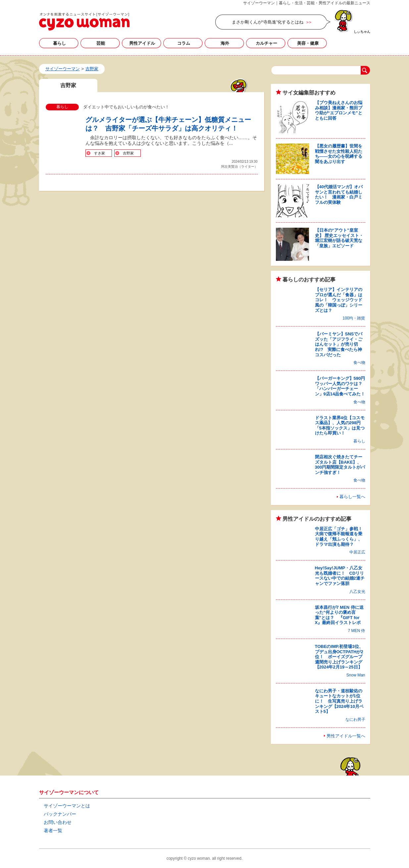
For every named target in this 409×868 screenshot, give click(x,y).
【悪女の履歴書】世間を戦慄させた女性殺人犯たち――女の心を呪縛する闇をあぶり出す (339, 154)
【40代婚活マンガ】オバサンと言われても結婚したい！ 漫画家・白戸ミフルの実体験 (339, 195)
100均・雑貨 (354, 318)
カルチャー (266, 43)
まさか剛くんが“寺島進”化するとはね (268, 22)
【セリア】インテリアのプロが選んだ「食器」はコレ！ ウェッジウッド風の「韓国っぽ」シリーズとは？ (339, 300)
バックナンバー (60, 814)
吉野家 (128, 153)
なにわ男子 (355, 720)
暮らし (59, 43)
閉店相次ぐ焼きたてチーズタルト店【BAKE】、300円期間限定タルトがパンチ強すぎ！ (340, 465)
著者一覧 (53, 831)
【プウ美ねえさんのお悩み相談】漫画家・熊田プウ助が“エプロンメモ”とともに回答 (339, 110)
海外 (225, 43)
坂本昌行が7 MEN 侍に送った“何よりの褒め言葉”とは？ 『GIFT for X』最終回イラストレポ (339, 615)
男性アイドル (142, 43)
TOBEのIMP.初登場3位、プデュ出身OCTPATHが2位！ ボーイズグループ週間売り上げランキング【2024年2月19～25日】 (339, 657)
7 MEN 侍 (356, 631)
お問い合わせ (58, 822)
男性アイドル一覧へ (346, 736)
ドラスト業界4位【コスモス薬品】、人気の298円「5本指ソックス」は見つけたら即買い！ (340, 426)
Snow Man (356, 675)
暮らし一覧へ (352, 497)
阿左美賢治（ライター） (239, 167)
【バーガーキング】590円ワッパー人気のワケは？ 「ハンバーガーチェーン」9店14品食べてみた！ (341, 386)
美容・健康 (308, 43)
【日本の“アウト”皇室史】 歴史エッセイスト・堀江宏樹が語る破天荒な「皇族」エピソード (339, 238)
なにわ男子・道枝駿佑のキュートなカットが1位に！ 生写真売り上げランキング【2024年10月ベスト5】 (339, 701)
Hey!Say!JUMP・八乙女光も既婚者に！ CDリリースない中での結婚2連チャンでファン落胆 (340, 576)
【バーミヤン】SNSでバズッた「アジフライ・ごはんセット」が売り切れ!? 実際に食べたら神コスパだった (339, 344)
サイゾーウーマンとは (67, 806)
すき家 (100, 153)
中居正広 (357, 552)
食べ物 (359, 363)
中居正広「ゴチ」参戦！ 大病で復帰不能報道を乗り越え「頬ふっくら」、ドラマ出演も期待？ (341, 537)
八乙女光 (357, 592)
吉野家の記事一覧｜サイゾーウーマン (84, 22)
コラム (184, 43)
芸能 (101, 43)
